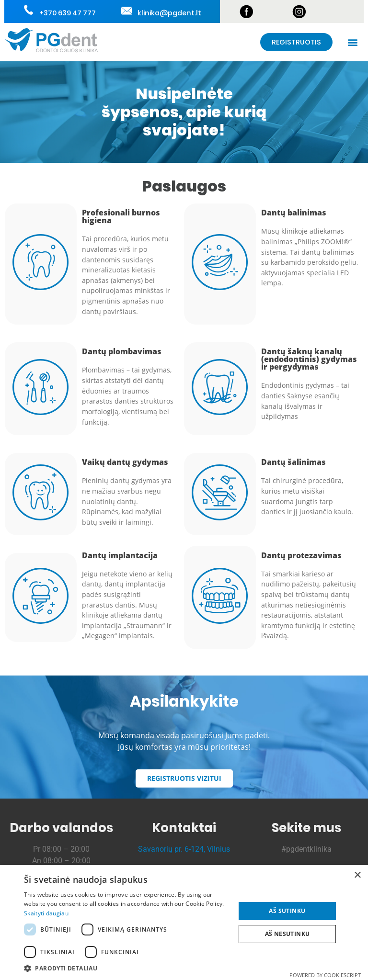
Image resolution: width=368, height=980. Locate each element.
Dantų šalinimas (293, 462)
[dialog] (184, 923)
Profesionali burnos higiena (121, 216)
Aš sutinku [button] (287, 911)
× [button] (357, 875)
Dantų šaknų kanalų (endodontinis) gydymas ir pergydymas (309, 359)
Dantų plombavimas (122, 351)
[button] (353, 42)
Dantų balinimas (294, 213)
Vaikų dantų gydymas (125, 462)
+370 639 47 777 (67, 13)
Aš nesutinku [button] (287, 934)
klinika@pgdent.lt (169, 13)
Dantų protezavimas (301, 555)
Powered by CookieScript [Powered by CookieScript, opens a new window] (325, 975)
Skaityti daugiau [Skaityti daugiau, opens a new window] (46, 913)
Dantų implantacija (120, 555)
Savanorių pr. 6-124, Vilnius (184, 849)
